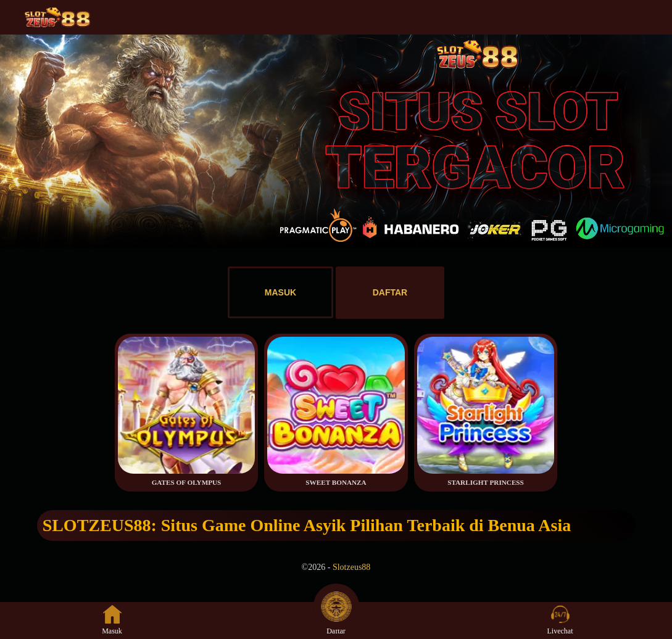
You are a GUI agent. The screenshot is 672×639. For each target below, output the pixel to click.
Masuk (112, 620)
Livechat (560, 620)
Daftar (336, 620)
